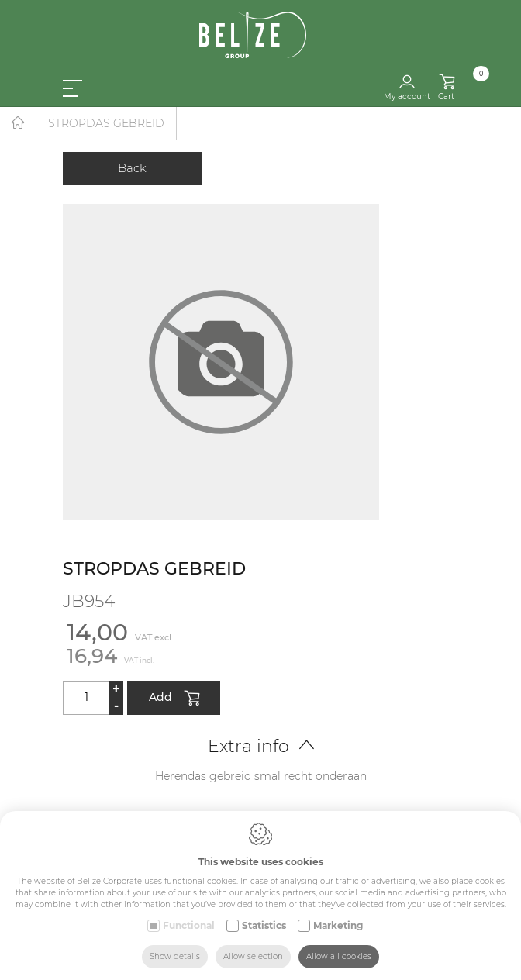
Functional (189, 925)
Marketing (338, 925)
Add (174, 699)
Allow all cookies (339, 956)
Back (132, 168)
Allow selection (253, 956)
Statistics (264, 925)
